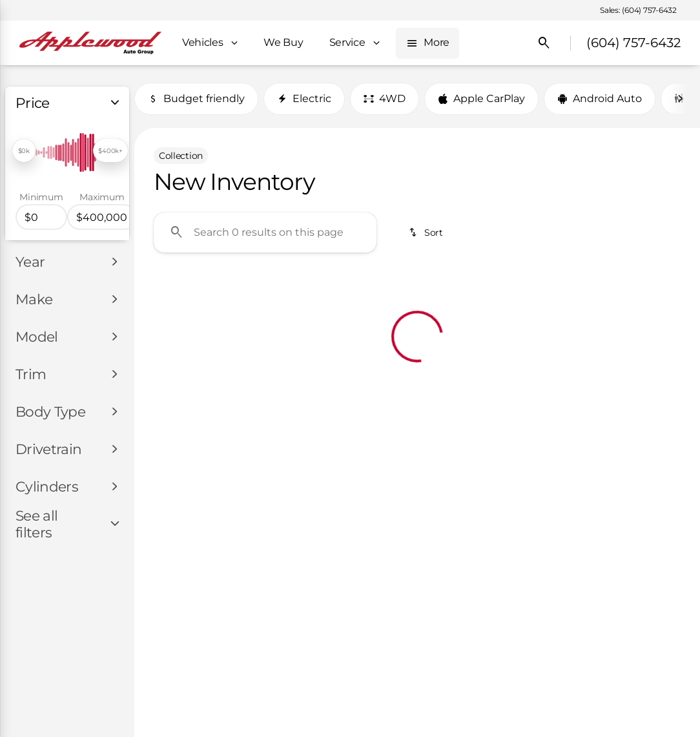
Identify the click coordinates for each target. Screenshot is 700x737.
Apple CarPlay (481, 99)
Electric (304, 99)
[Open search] (544, 43)
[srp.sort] (427, 233)
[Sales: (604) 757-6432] (638, 10)
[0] (41, 217)
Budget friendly (196, 99)
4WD (385, 99)
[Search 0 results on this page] (265, 233)
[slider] (24, 151)
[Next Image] (680, 99)
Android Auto (600, 99)
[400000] (102, 217)
